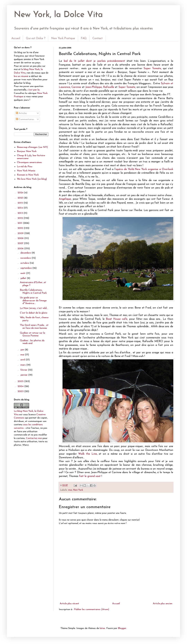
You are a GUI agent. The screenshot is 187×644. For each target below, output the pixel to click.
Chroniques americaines (29, 162)
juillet (24, 278)
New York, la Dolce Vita (58, 15)
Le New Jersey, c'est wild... (34, 308)
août (23, 273)
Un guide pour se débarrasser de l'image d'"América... (33, 301)
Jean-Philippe (94, 87)
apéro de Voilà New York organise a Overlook (144, 169)
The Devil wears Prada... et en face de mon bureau (34, 327)
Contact (98, 38)
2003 (21, 391)
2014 (21, 208)
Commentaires (25, 119)
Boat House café (117, 319)
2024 (21, 193)
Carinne (76, 87)
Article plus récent (69, 604)
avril (23, 360)
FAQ (84, 38)
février (24, 370)
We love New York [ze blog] (32, 179)
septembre (26, 268)
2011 (20, 223)
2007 (21, 243)
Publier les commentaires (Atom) (92, 609)
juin (23, 350)
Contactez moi (34, 438)
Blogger (122, 628)
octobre (25, 263)
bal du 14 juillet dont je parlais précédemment (94, 61)
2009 (21, 233)
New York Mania (26, 171)
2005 (21, 381)
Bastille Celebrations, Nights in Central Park (33, 292)
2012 (21, 218)
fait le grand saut (90, 476)
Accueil (16, 38)
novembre (26, 258)
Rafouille (109, 87)
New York (78, 490)
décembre (26, 253)
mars (23, 365)
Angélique (65, 199)
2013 (21, 213)
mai (23, 355)
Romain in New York (28, 175)
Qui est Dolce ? (36, 38)
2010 (21, 228)
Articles (21, 113)
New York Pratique (63, 38)
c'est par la (34, 90)
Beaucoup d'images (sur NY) (32, 147)
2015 (21, 203)
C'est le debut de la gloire (34, 313)
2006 (21, 249)
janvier (24, 375)
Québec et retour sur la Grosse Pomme (32, 334)
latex (102, 628)
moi (70, 490)
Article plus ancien (163, 604)
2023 (21, 198)
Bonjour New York (27, 151)
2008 (21, 238)
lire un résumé (21, 76)
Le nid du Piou (25, 167)
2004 (21, 386)
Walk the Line (88, 454)
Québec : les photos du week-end (32, 342)
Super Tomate (152, 68)
